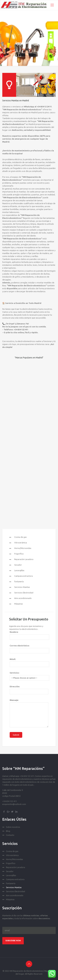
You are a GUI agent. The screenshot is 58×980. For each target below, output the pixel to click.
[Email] (29, 930)
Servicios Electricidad (24, 593)
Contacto (10, 835)
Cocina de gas (20, 537)
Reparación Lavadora (24, 559)
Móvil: (13, 659)
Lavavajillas (19, 570)
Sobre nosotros (13, 827)
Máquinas (19, 604)
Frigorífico (19, 554)
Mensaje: (14, 700)
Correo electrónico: (20, 646)
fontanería (19, 581)
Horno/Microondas (23, 548)
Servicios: (14, 673)
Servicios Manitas (22, 587)
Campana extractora (23, 576)
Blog (8, 831)
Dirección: (15, 686)
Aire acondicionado (23, 598)
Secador (18, 565)
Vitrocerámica (21, 543)
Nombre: (14, 632)
